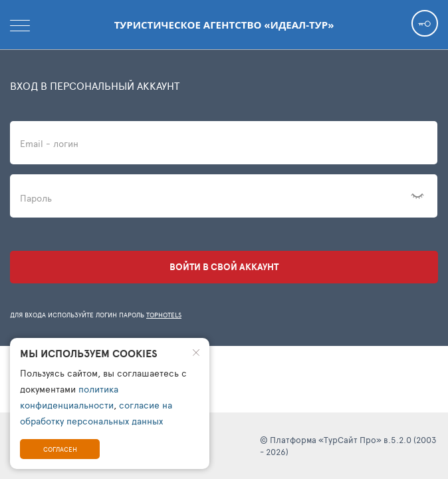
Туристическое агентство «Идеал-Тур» (224, 25)
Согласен (60, 449)
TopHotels (164, 315)
